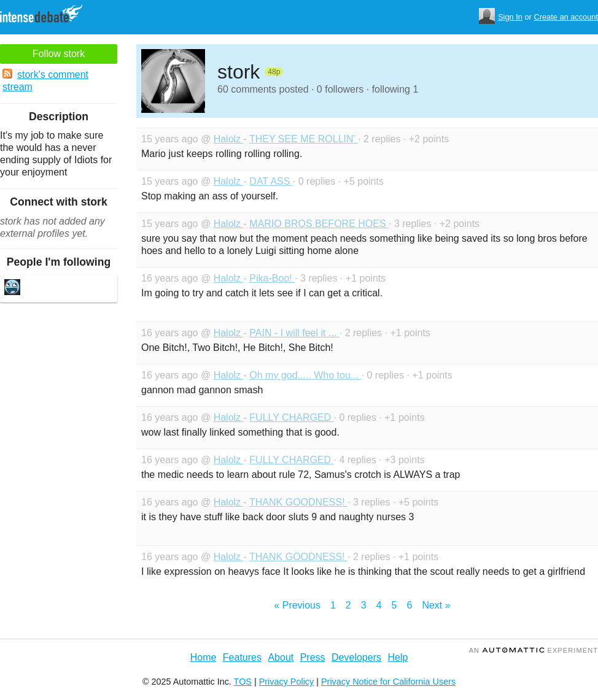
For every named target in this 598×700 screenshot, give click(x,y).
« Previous (297, 605)
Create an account (566, 17)
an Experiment (534, 650)
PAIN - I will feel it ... (294, 333)
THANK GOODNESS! (298, 502)
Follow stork (59, 54)
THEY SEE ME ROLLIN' (304, 139)
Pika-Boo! (272, 278)
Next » (436, 605)
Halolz (229, 139)
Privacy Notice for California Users (388, 682)
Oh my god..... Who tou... (305, 375)
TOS (243, 682)
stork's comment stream (45, 80)
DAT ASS (271, 181)
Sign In (510, 17)
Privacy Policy (287, 682)
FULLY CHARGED (291, 417)
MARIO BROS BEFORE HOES (319, 224)
